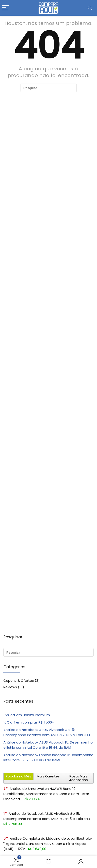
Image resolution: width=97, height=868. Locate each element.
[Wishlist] (48, 862)
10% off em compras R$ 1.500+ (29, 722)
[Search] (90, 8)
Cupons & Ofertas (19, 680)
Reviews (10, 687)
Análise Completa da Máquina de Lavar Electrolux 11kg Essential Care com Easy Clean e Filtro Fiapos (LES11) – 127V (48, 844)
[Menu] (5, 8)
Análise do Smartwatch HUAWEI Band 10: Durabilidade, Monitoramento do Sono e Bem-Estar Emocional (46, 794)
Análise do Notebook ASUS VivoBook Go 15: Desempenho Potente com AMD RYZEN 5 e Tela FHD (47, 816)
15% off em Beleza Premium (27, 715)
